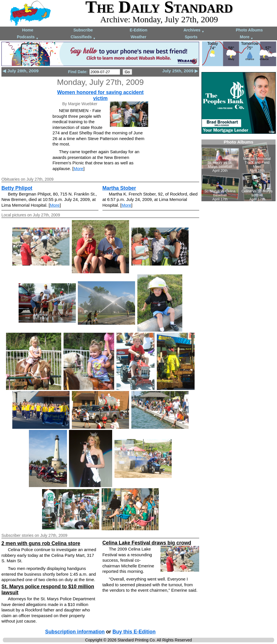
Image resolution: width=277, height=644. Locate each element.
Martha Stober (119, 188)
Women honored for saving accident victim (100, 95)
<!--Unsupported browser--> (239, 170)
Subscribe (83, 30)
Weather (138, 37)
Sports (191, 37)
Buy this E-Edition (134, 632)
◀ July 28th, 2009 (21, 71)
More (247, 37)
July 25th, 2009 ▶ (180, 71)
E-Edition (138, 30)
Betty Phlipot (17, 188)
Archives (194, 30)
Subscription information (75, 632)
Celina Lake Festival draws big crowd (147, 543)
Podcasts (28, 37)
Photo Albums (249, 30)
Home (28, 30)
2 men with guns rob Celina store (41, 543)
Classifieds (83, 37)
